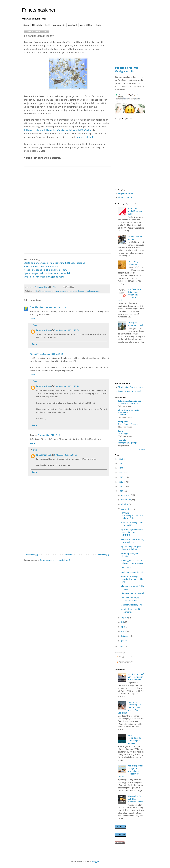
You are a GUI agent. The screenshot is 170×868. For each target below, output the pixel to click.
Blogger (95, 862)
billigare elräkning (33, 130)
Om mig (98, 25)
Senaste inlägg (31, 555)
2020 (121, 473)
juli (123, 622)
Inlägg (121, 657)
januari (124, 641)
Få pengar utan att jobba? (132, 593)
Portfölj (48, 25)
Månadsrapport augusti (131, 605)
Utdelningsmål (73, 25)
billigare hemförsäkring (56, 130)
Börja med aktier (37, 25)
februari (125, 636)
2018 (121, 482)
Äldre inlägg (103, 555)
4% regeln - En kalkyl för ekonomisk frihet (135, 799)
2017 (121, 487)
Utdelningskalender (59, 25)
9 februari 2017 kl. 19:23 (49, 435)
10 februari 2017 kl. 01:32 (66, 455)
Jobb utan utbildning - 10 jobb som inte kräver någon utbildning (129, 708)
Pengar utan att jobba (63, 291)
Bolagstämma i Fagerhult (128, 424)
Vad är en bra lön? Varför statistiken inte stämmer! (136, 677)
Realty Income (78, 291)
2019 (121, 477)
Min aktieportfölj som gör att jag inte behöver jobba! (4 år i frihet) (131, 771)
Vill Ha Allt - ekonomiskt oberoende (128, 411)
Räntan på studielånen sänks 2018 (136, 211)
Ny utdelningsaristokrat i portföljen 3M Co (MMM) (132, 533)
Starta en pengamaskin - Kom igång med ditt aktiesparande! (55, 263)
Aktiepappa (123, 422)
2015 (121, 647)
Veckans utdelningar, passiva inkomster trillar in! (132, 579)
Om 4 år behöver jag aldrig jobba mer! (44, 277)
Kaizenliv (34, 354)
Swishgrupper (123, 434)
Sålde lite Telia (127, 568)
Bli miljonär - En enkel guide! (131, 387)
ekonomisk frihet (84, 137)
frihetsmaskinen (46, 291)
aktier (36, 291)
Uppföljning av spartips (127, 443)
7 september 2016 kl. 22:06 (67, 330)
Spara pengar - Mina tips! (129, 391)
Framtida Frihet (37, 307)
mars (124, 632)
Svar (35, 325)
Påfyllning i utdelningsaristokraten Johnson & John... (132, 516)
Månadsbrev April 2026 (128, 404)
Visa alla (142, 449)
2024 (121, 464)
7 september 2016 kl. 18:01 (57, 307)
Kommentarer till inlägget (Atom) (55, 560)
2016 (121, 491)
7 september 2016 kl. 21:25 (51, 354)
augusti (125, 618)
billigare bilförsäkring (80, 130)
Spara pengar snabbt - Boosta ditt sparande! (47, 273)
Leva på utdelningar (86, 25)
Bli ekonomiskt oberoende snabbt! (42, 267)
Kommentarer (124, 662)
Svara (32, 319)
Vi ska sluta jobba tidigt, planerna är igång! (46, 270)
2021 (121, 468)
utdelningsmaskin (93, 291)
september (126, 509)
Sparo (120, 431)
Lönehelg (122, 441)
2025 (121, 459)
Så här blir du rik (125, 198)
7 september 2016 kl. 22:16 (67, 386)
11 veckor (122, 415)
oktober (125, 505)
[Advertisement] (67, 532)
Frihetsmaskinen (39, 10)
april (123, 627)
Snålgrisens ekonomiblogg (129, 401)
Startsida (26, 25)
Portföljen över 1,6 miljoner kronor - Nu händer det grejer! (130, 295)
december (126, 495)
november (126, 500)
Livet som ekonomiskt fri (132, 572)
